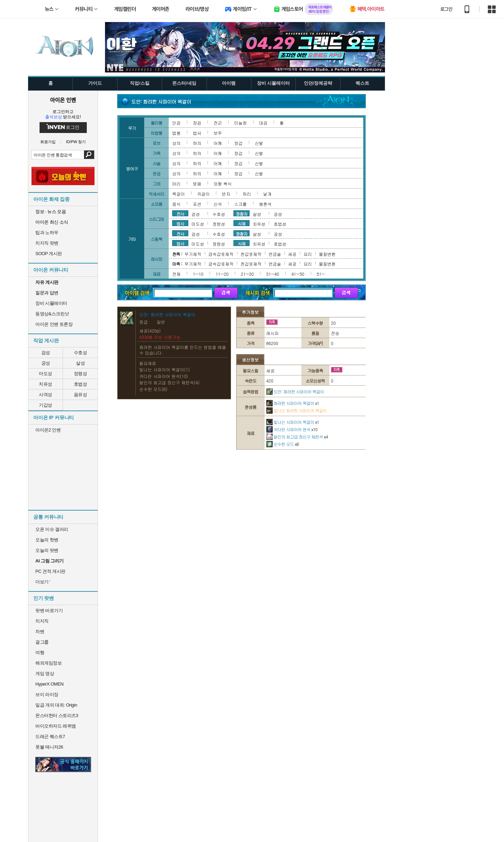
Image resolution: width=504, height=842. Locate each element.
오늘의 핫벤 (47, 540)
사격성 (45, 395)
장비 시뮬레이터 (51, 303)
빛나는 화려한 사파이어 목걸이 (297, 410)
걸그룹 (42, 642)
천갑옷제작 (251, 254)
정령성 (80, 374)
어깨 (218, 143)
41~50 (298, 274)
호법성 (80, 384)
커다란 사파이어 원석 (292, 429)
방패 (197, 184)
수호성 (80, 353)
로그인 (446, 9)
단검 (176, 123)
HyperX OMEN (49, 684)
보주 (218, 133)
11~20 (222, 274)
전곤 (218, 123)
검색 (89, 155)
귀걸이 (203, 194)
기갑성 (45, 405)
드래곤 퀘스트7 (50, 736)
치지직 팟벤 (47, 243)
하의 (197, 143)
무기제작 (193, 254)
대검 (263, 123)
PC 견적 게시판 (50, 571)
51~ (321, 274)
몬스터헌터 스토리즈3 (57, 715)
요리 (308, 254)
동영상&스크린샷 (52, 314)
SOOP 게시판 (49, 254)
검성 (46, 353)
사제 (241, 223)
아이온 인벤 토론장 (54, 324)
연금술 (275, 254)
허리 (247, 194)
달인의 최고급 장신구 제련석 (297, 437)
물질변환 (327, 254)
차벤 (40, 631)
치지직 (42, 621)
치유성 (45, 384)
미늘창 (240, 123)
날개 (267, 194)
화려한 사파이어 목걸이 (293, 403)
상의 (176, 143)
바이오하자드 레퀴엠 (56, 726)
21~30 (247, 274)
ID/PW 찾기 (76, 142)
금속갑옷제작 (221, 254)
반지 (226, 194)
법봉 (176, 133)
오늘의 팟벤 (47, 550)
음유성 (80, 395)
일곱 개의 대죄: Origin (56, 705)
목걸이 (178, 194)
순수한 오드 (283, 444)
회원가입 (48, 142)
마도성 (45, 374)
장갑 (238, 143)
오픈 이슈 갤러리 (52, 529)
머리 (176, 184)
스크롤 (240, 204)
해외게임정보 (48, 663)
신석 (218, 204)
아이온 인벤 (63, 100)
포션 (197, 204)
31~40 (272, 274)
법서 (197, 133)
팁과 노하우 (47, 233)
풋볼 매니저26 (49, 747)
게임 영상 (45, 673)
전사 (180, 213)
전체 (176, 274)
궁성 (46, 363)
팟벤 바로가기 (49, 611)
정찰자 (242, 213)
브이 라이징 (47, 694)
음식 (176, 204)
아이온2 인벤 (48, 430)
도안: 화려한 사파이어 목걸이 (295, 391)
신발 (259, 143)
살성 (80, 363)
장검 (197, 123)
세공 (292, 254)
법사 (180, 223)
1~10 (198, 274)
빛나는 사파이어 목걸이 (293, 422)
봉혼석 (265, 204)
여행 (40, 652)
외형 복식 (223, 184)
